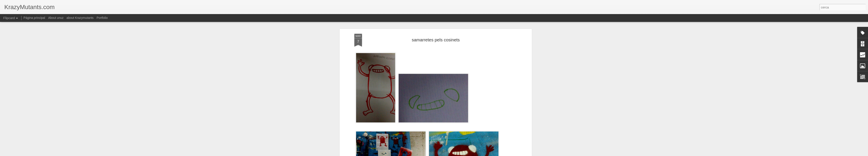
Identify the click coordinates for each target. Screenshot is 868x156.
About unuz (56, 18)
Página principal (34, 18)
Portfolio (102, 18)
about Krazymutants (80, 18)
